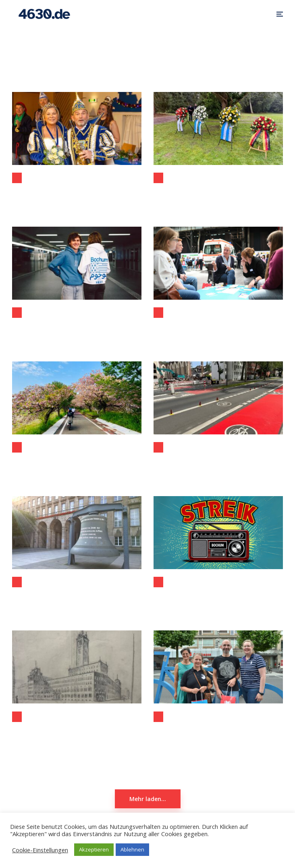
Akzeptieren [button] (94, 849)
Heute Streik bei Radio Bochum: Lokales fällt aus (218, 600)
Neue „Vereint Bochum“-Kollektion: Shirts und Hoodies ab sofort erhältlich (77, 331)
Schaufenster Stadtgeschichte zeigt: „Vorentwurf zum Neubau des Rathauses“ (77, 735)
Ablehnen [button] (132, 849)
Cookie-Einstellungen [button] (40, 850)
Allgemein (17, 178)
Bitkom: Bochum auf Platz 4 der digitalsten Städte (77, 600)
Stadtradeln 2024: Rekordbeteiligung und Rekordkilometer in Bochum (218, 735)
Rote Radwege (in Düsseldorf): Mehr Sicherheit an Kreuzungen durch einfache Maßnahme (218, 465)
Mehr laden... (148, 799)
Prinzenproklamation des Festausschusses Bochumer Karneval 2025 (77, 196)
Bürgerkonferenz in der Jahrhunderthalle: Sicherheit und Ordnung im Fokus (218, 331)
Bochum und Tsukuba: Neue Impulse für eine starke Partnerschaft (77, 465)
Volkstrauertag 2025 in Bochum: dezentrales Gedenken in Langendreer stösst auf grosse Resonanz (218, 196)
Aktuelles (158, 582)
